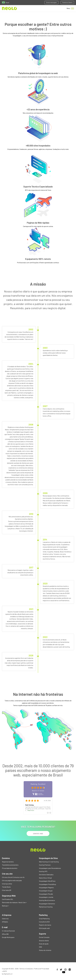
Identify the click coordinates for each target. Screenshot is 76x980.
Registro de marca (45, 925)
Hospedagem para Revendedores (50, 868)
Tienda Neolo (6, 887)
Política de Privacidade (42, 969)
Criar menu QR (7, 890)
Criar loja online (7, 884)
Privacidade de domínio (10, 868)
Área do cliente (44, 941)
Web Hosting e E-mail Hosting (49, 862)
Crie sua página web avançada (12, 880)
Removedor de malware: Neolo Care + (14, 902)
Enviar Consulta (44, 937)
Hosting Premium (45, 865)
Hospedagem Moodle (46, 894)
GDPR (5, 971)
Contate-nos (38, 834)
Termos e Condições (26, 969)
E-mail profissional (8, 931)
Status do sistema (45, 950)
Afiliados (5, 922)
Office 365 (5, 934)
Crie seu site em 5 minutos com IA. (13, 877)
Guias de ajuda (44, 944)
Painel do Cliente (67, 2)
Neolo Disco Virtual (45, 878)
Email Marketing (44, 919)
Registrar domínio (8, 862)
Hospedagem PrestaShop (47, 884)
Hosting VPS (43, 871)
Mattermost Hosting (46, 907)
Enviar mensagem (51, 2)
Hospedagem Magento (46, 887)
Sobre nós (5, 919)
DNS (40, 947)
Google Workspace (8, 937)
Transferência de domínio (10, 865)
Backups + (5, 906)
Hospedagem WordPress (47, 881)
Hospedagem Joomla (46, 897)
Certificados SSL (8, 899)
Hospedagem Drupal (46, 891)
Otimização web (44, 928)
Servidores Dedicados (46, 875)
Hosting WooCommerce (47, 900)
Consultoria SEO (44, 922)
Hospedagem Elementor (47, 904)
